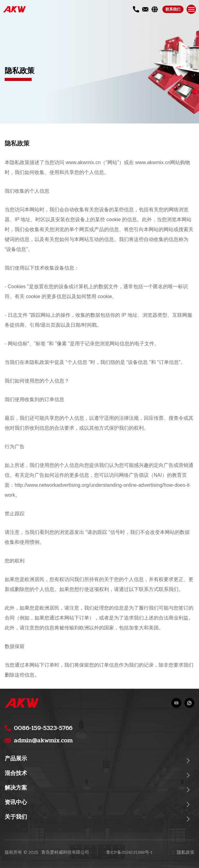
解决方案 (16, 788)
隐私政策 (186, 852)
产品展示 (16, 759)
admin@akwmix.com (43, 740)
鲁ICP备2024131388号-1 (129, 852)
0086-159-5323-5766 (43, 728)
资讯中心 (16, 802)
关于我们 (16, 817)
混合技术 (16, 773)
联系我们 (173, 9)
